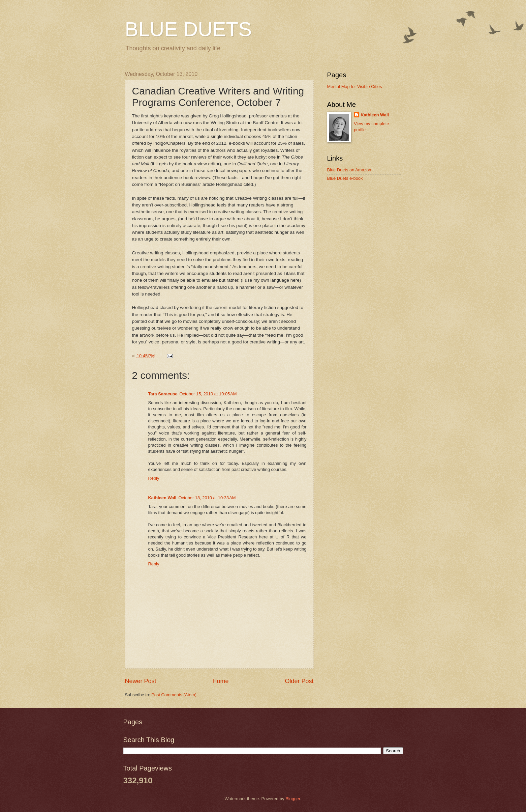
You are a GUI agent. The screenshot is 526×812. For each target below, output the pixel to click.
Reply (154, 478)
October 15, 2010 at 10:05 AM (208, 394)
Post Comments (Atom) (174, 695)
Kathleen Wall (162, 498)
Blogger (293, 799)
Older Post (299, 681)
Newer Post (141, 681)
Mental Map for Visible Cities (355, 87)
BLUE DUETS (189, 29)
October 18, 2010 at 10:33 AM (207, 498)
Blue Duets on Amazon (349, 170)
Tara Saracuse (163, 394)
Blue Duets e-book (345, 178)
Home (220, 681)
